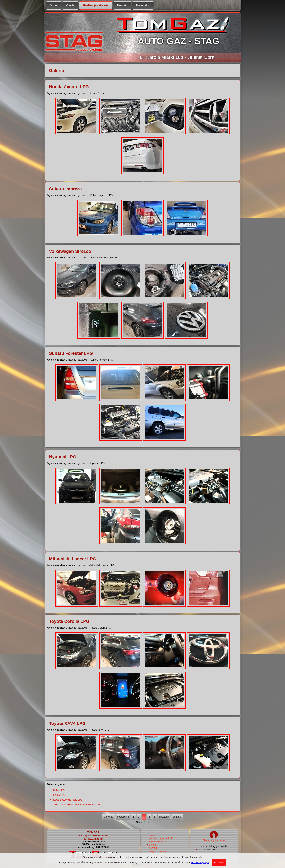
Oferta (70, 5)
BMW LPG (59, 790)
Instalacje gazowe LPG (161, 838)
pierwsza (108, 817)
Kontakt (122, 5)
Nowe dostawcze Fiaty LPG (68, 800)
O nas (54, 5)
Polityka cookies (157, 851)
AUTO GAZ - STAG (178, 41)
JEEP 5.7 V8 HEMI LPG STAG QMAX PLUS (77, 805)
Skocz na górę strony (214, 839)
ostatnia (177, 817)
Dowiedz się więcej (200, 862)
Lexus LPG (59, 795)
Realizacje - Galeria (96, 5)
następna (164, 817)
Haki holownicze (157, 842)
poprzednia (123, 817)
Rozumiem (219, 862)
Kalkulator (143, 5)
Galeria (153, 845)
